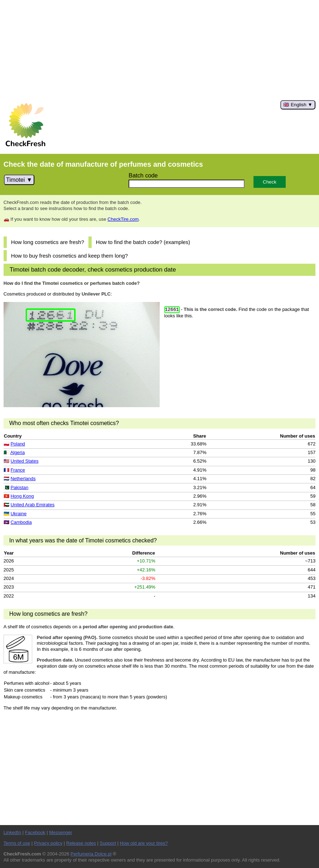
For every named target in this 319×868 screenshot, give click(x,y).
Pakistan (19, 487)
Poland (18, 444)
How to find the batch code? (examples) (143, 242)
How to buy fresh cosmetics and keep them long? (69, 256)
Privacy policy (48, 843)
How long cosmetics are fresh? (48, 242)
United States (24, 461)
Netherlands (23, 479)
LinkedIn (12, 832)
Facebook (35, 832)
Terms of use (17, 843)
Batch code (143, 175)
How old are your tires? (144, 843)
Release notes (81, 843)
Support (108, 843)
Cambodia (21, 522)
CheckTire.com (123, 219)
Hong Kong (22, 496)
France (18, 470)
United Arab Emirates (32, 505)
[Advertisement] (159, 50)
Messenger (61, 832)
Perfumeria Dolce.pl (91, 854)
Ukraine (18, 514)
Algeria (18, 452)
